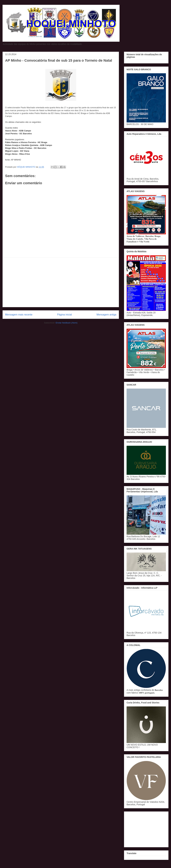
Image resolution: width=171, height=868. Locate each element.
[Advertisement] (61, 282)
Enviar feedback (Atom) (67, 323)
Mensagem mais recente (19, 315)
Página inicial (64, 315)
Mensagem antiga (106, 315)
